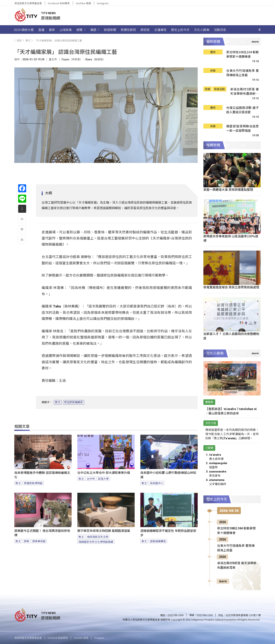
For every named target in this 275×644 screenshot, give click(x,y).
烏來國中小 (157, 483)
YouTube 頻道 (83, 3)
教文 (58, 402)
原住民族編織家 (74, 402)
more (223, 581)
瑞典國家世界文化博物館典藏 (96, 542)
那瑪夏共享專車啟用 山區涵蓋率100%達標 (231, 238)
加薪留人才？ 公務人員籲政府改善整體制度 (231, 336)
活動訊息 (220, 30)
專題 (95, 30)
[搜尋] (260, 30)
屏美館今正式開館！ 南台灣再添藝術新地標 (42, 533)
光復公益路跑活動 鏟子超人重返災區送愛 (243, 110)
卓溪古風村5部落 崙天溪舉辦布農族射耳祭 (244, 91)
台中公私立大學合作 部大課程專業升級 (104, 473)
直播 (41, 30)
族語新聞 (110, 30)
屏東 (27, 541)
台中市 (91, 479)
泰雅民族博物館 (33, 483)
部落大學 (103, 479)
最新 (52, 30)
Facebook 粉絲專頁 (59, 3)
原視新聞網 (51, 18)
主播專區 (160, 30)
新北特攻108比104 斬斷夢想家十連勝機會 (243, 54)
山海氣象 (66, 30)
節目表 (145, 30)
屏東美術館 (39, 541)
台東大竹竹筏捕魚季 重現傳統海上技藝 (243, 73)
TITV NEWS (48, 13)
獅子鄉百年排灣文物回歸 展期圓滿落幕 (104, 531)
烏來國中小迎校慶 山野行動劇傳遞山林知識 (168, 475)
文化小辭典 (202, 30)
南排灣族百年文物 (98, 537)
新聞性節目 (128, 30)
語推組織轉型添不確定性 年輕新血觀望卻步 (168, 533)
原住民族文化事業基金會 (28, 3)
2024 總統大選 (24, 30)
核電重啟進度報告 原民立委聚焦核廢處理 (231, 287)
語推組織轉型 (158, 541)
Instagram (103, 3)
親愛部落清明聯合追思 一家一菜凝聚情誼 (243, 128)
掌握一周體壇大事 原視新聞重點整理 (228, 189)
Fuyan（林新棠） (72, 59)
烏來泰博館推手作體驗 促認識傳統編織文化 (42, 475)
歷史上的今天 (180, 30)
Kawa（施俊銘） (95, 59)
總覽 (81, 30)
